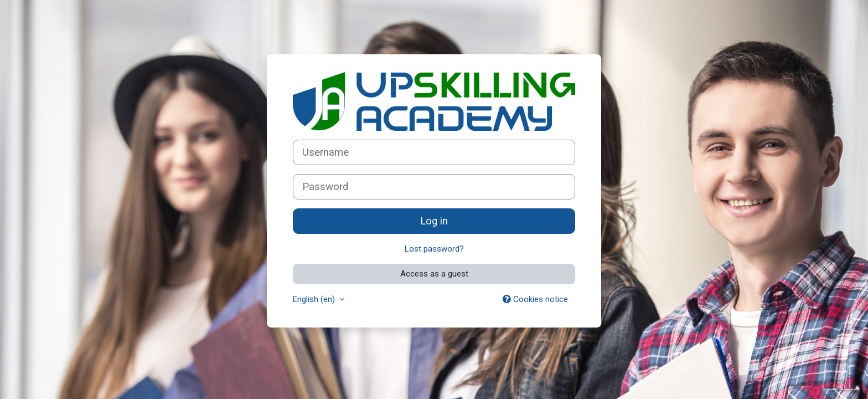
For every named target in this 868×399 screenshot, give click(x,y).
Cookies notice (535, 299)
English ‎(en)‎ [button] (315, 299)
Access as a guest (434, 274)
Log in (434, 221)
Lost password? (434, 249)
